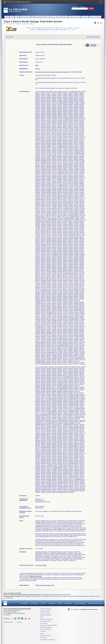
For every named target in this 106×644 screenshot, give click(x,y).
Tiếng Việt (36, 596)
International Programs (46, 621)
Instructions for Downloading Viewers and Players (57, 595)
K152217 (38, 69)
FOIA (60, 603)
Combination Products (46, 609)
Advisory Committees (45, 611)
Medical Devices (20, 24)
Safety (42, 617)
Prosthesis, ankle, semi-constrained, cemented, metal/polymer (52, 72)
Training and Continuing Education (49, 625)
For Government (8, 622)
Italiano (87, 596)
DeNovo (33, 28)
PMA (61, 28)
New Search (10, 37)
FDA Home (9, 24)
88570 (37, 65)
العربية (57, 596)
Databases (32, 24)
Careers (43, 603)
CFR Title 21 (33, 30)
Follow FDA (75, 7)
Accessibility (24, 603)
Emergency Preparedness (46, 619)
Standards (77, 28)
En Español (83, 7)
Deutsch (92, 596)
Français (71, 596)
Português (81, 596)
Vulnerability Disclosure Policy (48, 640)
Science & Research (45, 613)
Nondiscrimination (80, 603)
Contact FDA (34, 603)
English (10, 598)
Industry (42, 633)
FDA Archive (43, 638)
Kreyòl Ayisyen (63, 596)
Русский (52, 596)
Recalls (57, 28)
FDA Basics (52, 603)
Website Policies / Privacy (95, 603)
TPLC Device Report (41, 565)
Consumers (43, 631)
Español (24, 596)
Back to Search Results (93, 37)
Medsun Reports (64, 30)
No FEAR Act (68, 603)
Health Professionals (45, 636)
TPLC (74, 30)
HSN (80, 72)
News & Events (44, 623)
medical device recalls (35, 576)
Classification (70, 28)
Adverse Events (50, 28)
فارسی (5, 598)
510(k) (28, 28)
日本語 (97, 596)
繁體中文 (29, 596)
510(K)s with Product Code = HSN (45, 585)
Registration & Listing (41, 28)
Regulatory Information (46, 615)
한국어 (41, 596)
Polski (76, 596)
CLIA (70, 30)
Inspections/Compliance (46, 627)
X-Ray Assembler (55, 30)
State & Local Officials (46, 629)
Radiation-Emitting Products (43, 30)
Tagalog (46, 596)
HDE (65, 28)
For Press (19, 622)
